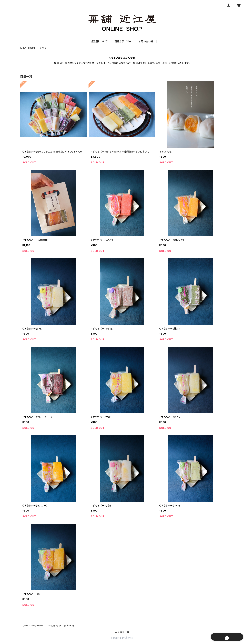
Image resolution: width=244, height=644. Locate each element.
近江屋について (99, 41)
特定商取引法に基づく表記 (61, 626)
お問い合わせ (146, 41)
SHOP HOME (28, 48)
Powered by (122, 638)
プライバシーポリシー (33, 626)
